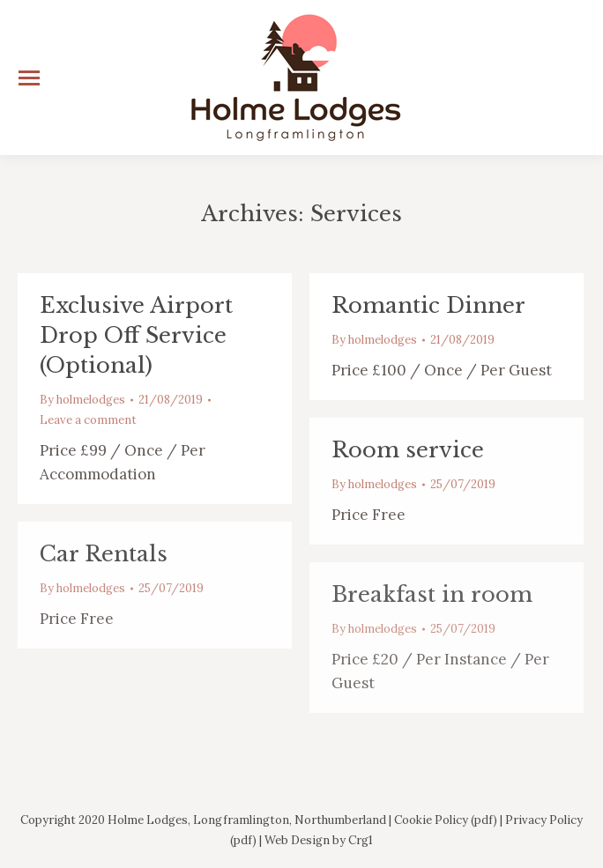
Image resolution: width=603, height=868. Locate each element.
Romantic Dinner (428, 305)
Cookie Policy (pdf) (446, 820)
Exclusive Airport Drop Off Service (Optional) (136, 335)
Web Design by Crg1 (319, 840)
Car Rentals (104, 554)
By (82, 400)
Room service (408, 450)
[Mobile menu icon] (29, 78)
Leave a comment (88, 420)
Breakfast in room (432, 594)
